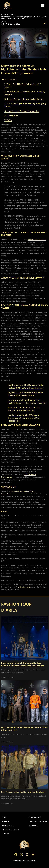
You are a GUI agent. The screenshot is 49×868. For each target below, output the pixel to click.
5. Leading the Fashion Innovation (22, 111)
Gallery (5, 834)
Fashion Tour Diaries (11, 830)
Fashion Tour (8, 826)
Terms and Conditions (38, 822)
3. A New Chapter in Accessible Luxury (24, 99)
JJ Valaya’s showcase (37, 240)
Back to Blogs (11, 24)
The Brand (6, 822)
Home (4, 14)
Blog (11, 14)
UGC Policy (33, 826)
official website (24, 587)
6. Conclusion (11, 116)
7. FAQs (8, 120)
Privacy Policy (35, 817)
